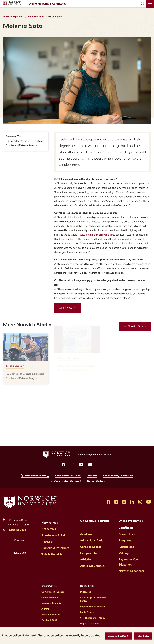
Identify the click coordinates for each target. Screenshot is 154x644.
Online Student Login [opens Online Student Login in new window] (35, 476)
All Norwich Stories (135, 326)
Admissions (126, 547)
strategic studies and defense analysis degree (91, 235)
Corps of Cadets (91, 547)
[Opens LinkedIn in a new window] (81, 465)
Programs (125, 540)
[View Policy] (143, 636)
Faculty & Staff (49, 620)
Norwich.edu (50, 523)
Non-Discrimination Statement (65, 481)
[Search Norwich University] (143, 4)
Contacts (19, 540)
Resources (92, 476)
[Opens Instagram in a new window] (140, 502)
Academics (49, 529)
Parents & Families (51, 615)
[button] (118, 636)
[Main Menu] (150, 4)
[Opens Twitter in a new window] (116, 502)
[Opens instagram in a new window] (72, 465)
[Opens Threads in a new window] (124, 502)
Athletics (86, 559)
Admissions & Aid (53, 535)
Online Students (50, 597)
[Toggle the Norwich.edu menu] (61, 521)
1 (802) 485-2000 (17, 530)
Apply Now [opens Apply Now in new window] (66, 308)
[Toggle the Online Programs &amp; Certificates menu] (137, 526)
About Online (127, 534)
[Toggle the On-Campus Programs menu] (83, 526)
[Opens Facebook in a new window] (109, 502)
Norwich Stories (36, 17)
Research (48, 542)
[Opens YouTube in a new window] (90, 465)
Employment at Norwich (92, 607)
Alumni (45, 609)
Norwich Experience (13, 17)
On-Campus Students (53, 592)
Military (124, 553)
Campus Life (88, 553)
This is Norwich (52, 554)
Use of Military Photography (118, 476)
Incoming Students (51, 603)
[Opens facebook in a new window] (64, 465)
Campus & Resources (55, 548)
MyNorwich (86, 592)
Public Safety (87, 612)
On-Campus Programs (95, 521)
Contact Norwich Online (68, 476)
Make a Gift (19, 553)
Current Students (96, 481)
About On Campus (92, 566)
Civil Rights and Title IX (92, 618)
